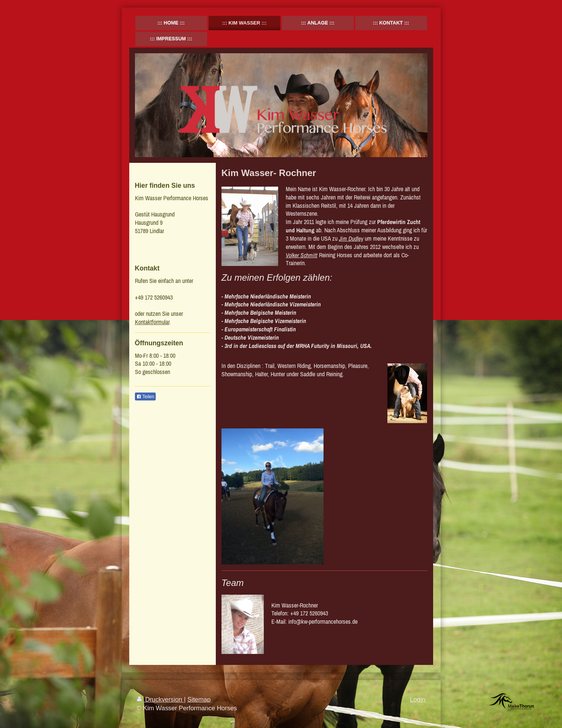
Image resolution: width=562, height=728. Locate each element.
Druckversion (160, 699)
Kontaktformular (152, 322)
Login (417, 699)
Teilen (145, 397)
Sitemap (199, 699)
